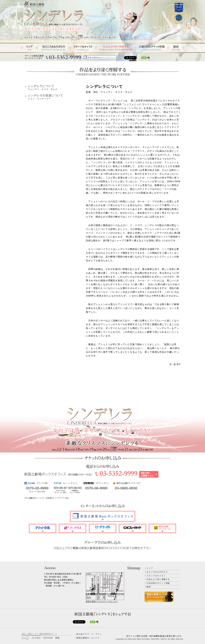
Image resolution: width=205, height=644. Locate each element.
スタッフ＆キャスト (156, 576)
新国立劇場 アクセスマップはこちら (102, 601)
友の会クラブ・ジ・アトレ (89, 634)
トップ (150, 568)
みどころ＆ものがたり (157, 572)
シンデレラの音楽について (45, 97)
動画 (149, 587)
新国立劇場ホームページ (88, 638)
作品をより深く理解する (158, 579)
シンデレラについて (43, 87)
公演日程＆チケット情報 (158, 583)
